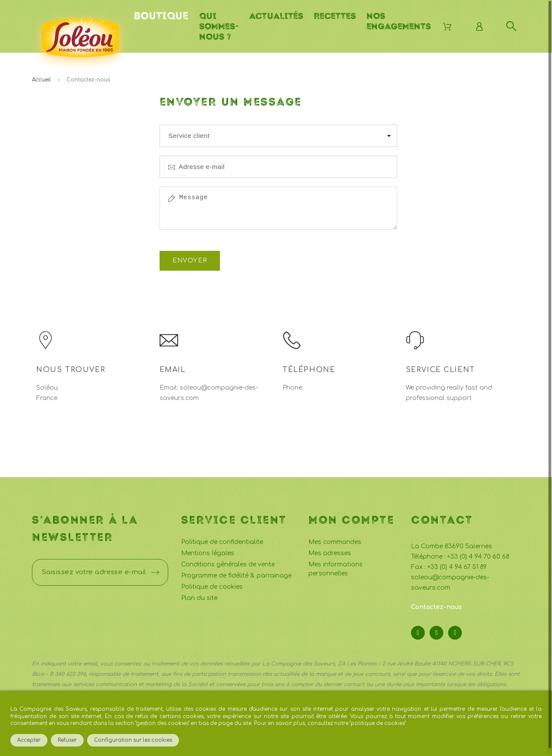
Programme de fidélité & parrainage (236, 573)
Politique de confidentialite (222, 539)
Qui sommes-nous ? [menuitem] (219, 26)
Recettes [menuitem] (335, 16)
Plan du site (199, 595)
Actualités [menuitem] (276, 16)
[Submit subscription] (155, 569)
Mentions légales (208, 550)
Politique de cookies (212, 584)
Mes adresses (330, 550)
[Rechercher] (511, 26)
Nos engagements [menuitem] (399, 21)
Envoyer (190, 258)
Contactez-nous (436, 604)
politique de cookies (378, 723)
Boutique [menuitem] (161, 16)
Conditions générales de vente (228, 561)
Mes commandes (335, 539)
